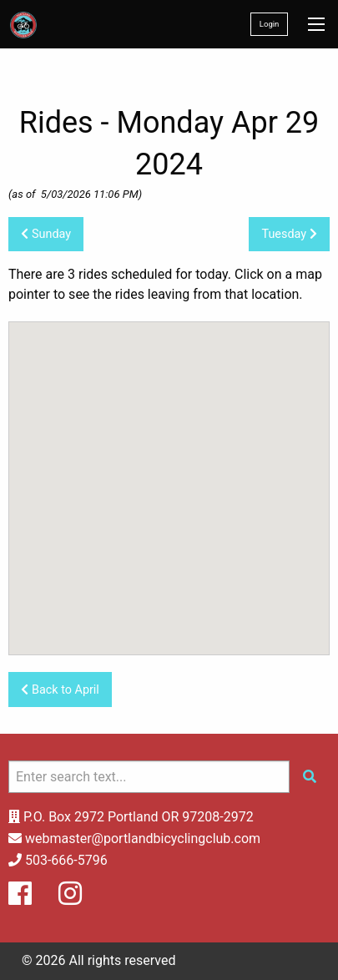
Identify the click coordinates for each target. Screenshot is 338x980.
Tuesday (289, 234)
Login (270, 24)
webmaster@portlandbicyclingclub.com (143, 839)
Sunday (46, 234)
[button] (174, 580)
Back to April (60, 690)
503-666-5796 (66, 860)
